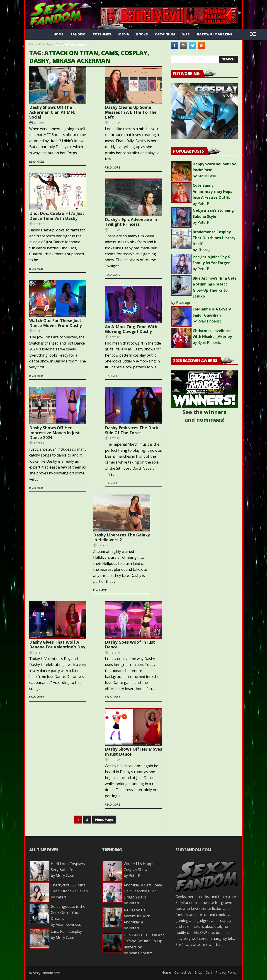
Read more (37, 162)
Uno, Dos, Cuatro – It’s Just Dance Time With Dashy (57, 216)
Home (58, 34)
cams (109, 53)
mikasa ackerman (81, 61)
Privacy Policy (226, 972)
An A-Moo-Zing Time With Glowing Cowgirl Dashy (131, 329)
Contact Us (183, 972)
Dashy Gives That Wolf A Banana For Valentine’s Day (57, 645)
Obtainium (165, 34)
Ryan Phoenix (209, 321)
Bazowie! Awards (69, 45)
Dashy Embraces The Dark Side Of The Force (132, 430)
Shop (199, 972)
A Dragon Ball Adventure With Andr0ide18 (137, 916)
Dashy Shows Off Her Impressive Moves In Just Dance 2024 (55, 433)
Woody (39, 123)
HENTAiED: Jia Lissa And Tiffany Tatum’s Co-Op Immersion (144, 941)
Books (142, 34)
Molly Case (207, 176)
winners (215, 412)
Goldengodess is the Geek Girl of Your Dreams (68, 912)
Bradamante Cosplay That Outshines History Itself (214, 238)
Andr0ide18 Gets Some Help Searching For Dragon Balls (143, 891)
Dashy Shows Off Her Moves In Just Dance (133, 752)
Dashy (39, 61)
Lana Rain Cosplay (66, 931)
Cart (209, 972)
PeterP (115, 123)
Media (124, 34)
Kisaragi (205, 250)
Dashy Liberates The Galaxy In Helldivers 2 (121, 537)
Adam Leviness (68, 924)
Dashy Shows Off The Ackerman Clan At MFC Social (52, 112)
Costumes (102, 34)
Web (186, 34)
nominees (210, 420)
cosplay (134, 53)
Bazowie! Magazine (215, 34)
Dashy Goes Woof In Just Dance (130, 645)
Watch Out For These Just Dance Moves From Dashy (56, 323)
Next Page (104, 819)
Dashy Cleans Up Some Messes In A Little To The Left (131, 112)
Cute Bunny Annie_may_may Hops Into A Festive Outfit (212, 191)
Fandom (78, 34)
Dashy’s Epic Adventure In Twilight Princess (131, 222)
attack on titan (71, 53)
